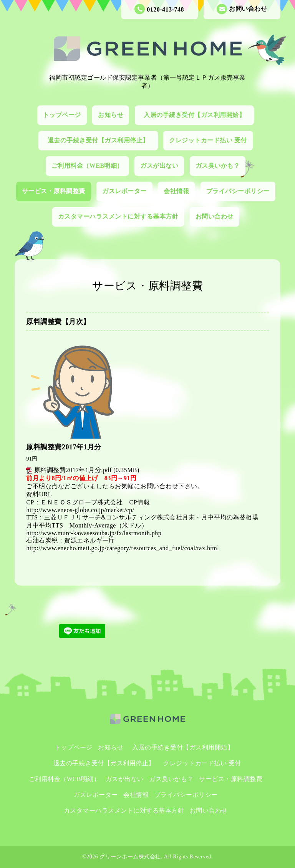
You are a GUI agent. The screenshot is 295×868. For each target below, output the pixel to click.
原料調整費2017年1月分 (64, 447)
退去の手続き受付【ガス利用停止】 (102, 140)
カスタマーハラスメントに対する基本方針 (118, 216)
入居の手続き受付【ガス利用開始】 (198, 115)
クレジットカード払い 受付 (208, 140)
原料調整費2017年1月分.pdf (73, 470)
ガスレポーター (124, 191)
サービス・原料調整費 (54, 191)
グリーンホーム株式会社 (130, 857)
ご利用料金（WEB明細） (87, 166)
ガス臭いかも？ (218, 166)
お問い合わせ (242, 9)
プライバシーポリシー (238, 191)
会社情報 (176, 191)
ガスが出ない (159, 166)
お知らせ (111, 115)
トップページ (62, 115)
